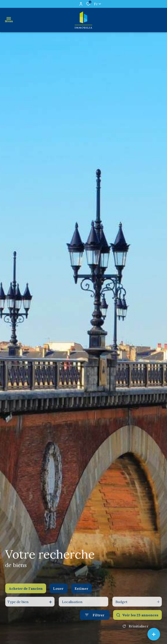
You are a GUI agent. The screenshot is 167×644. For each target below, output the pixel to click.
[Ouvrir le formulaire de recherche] (95, 620)
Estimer (81, 593)
